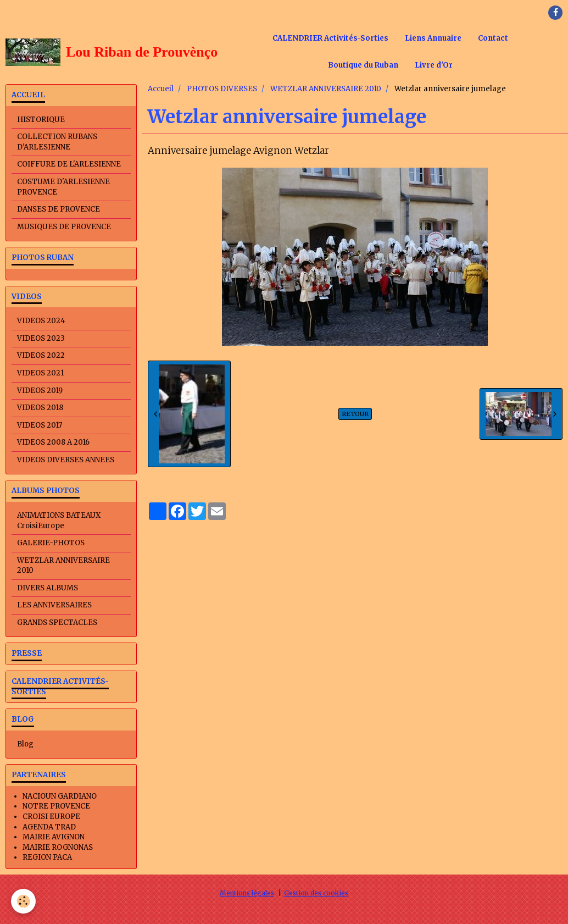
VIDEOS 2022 (41, 355)
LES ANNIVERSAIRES (54, 605)
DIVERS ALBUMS (48, 588)
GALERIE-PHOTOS (51, 543)
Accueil (161, 89)
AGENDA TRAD (49, 827)
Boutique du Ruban (363, 65)
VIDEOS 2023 (41, 338)
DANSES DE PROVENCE (59, 209)
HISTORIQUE (41, 120)
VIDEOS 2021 (40, 373)
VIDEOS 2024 (41, 321)
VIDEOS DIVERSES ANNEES (66, 460)
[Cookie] (23, 901)
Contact (493, 38)
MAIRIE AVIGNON (54, 837)
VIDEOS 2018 (40, 408)
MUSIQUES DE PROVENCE (64, 227)
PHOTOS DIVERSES (222, 89)
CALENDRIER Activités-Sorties (330, 38)
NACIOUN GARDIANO (60, 796)
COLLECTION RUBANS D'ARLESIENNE (57, 142)
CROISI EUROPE (51, 817)
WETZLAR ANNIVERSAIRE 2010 (326, 89)
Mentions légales (247, 893)
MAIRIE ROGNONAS (58, 847)
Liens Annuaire (433, 38)
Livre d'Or (434, 65)
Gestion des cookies (316, 893)
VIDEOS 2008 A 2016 (53, 442)
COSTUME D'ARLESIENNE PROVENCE (63, 187)
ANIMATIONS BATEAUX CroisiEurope (59, 521)
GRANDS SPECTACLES (57, 623)
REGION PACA (47, 857)
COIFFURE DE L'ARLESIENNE (69, 164)
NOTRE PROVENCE (56, 806)
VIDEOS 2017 (40, 425)
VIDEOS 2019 (40, 391)
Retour (355, 414)
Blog (25, 744)
